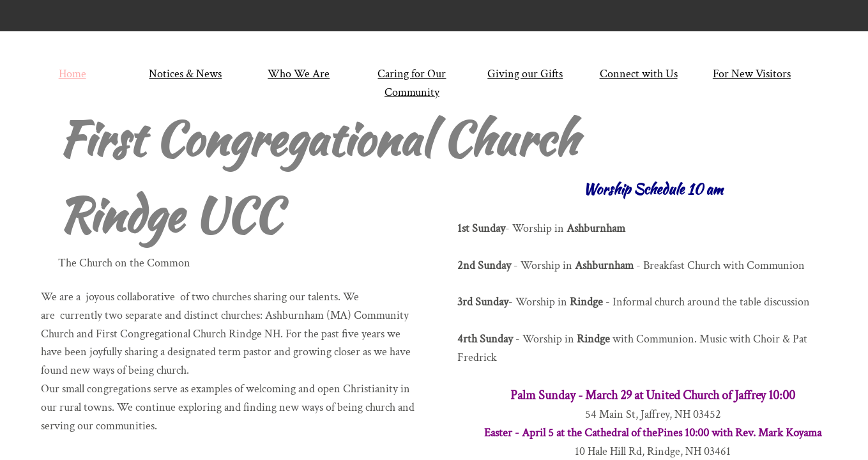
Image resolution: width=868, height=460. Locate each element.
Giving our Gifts (525, 74)
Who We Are (299, 74)
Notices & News (185, 74)
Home (72, 74)
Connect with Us (639, 74)
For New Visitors (752, 74)
